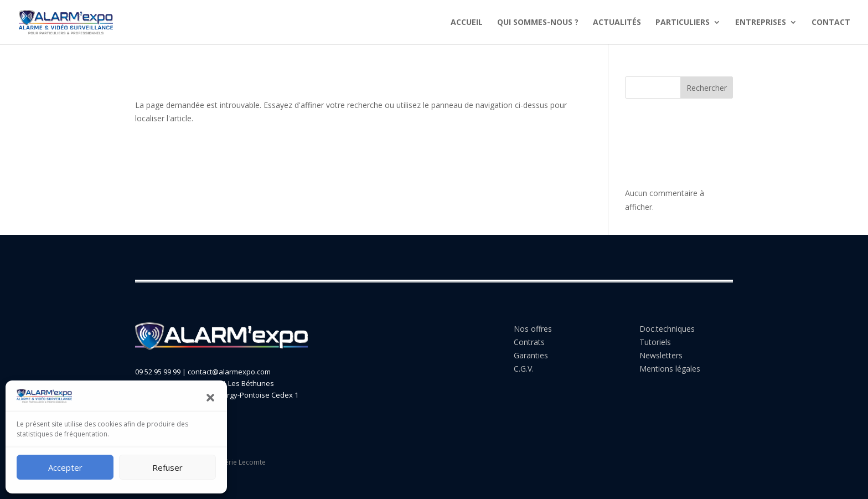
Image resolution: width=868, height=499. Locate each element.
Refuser (167, 467)
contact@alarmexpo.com (229, 372)
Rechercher (707, 88)
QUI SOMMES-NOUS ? (538, 23)
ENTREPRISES (761, 23)
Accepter (65, 467)
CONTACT (831, 23)
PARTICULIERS (683, 23)
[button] (210, 398)
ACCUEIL (467, 23)
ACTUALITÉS (617, 23)
